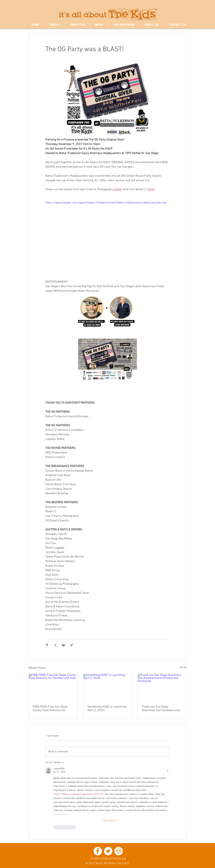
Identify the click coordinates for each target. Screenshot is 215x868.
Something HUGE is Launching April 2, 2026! (107, 709)
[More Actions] (168, 770)
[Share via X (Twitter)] (55, 645)
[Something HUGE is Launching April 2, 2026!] (108, 687)
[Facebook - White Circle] (98, 851)
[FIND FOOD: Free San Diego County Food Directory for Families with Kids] (53, 687)
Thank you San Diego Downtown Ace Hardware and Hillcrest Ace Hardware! (161, 709)
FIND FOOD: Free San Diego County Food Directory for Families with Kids (50, 709)
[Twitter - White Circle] (108, 851)
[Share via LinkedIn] (63, 645)
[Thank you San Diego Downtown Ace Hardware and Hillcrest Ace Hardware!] (162, 687)
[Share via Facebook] (47, 645)
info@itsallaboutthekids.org (108, 859)
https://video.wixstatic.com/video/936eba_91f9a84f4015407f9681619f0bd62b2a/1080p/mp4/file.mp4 (106, 203)
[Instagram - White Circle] (119, 851)
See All (183, 667)
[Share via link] (72, 645)
